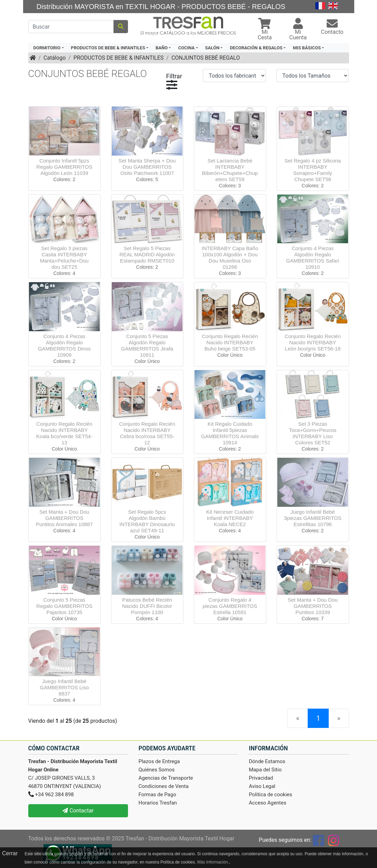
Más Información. (213, 862)
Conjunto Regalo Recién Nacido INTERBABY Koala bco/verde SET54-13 (64, 433)
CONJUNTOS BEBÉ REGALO (206, 58)
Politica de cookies (270, 795)
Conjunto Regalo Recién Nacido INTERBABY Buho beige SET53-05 (230, 342)
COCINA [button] (186, 48)
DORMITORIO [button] (47, 48)
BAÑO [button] (162, 48)
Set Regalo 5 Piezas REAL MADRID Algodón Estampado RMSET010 (147, 254)
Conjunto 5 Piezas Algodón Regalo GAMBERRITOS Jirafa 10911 (147, 346)
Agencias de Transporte (166, 778)
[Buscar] (71, 27)
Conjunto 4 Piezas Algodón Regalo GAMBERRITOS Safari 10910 (313, 258)
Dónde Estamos (267, 761)
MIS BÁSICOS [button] (307, 48)
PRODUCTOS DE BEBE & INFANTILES (118, 58)
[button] (265, 30)
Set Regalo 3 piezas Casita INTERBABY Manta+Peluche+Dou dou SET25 (64, 258)
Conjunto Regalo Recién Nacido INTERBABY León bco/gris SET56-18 (313, 342)
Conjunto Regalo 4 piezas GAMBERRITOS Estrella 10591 (230, 606)
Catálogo (54, 58)
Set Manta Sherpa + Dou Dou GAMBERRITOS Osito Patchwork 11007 (147, 167)
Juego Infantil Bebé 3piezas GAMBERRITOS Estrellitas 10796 (312, 518)
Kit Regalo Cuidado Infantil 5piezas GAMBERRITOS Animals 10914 (230, 433)
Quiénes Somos (156, 770)
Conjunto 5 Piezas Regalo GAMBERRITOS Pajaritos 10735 (64, 606)
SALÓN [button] (212, 48)
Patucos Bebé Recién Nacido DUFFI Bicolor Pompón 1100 (147, 606)
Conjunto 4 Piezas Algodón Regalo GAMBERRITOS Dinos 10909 (64, 346)
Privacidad (261, 778)
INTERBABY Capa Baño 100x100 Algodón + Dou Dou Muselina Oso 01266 (230, 258)
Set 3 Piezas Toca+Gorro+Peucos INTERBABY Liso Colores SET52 (313, 433)
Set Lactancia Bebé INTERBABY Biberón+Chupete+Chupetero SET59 (230, 170)
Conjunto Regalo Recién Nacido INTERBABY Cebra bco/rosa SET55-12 (147, 433)
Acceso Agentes (267, 803)
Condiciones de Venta (163, 786)
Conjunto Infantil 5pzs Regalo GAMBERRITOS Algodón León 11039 (64, 167)
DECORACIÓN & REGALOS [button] (256, 48)
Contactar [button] (78, 811)
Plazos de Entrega (159, 761)
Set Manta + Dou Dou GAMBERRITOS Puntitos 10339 (313, 606)
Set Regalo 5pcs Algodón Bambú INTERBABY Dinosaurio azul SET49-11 (147, 521)
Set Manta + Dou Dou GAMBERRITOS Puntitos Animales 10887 (64, 518)
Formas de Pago (157, 795)
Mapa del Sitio (265, 770)
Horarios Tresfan (157, 803)
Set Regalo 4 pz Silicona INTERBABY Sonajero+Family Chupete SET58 (313, 170)
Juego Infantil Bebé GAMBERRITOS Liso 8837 (64, 687)
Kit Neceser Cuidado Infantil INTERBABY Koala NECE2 (230, 518)
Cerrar (10, 853)
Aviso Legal (262, 786)
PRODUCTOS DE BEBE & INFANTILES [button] (108, 48)
